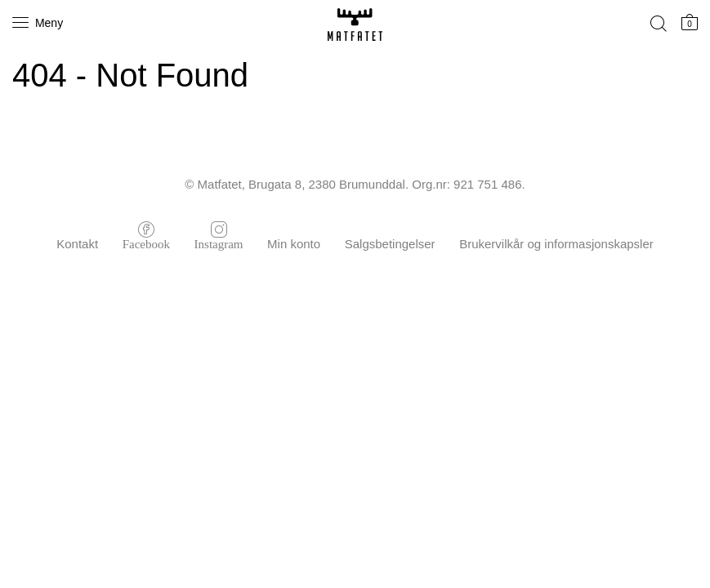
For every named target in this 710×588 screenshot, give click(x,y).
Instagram (219, 243)
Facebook (146, 243)
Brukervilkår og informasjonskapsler (556, 244)
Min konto (294, 244)
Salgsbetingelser (390, 244)
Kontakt (77, 244)
